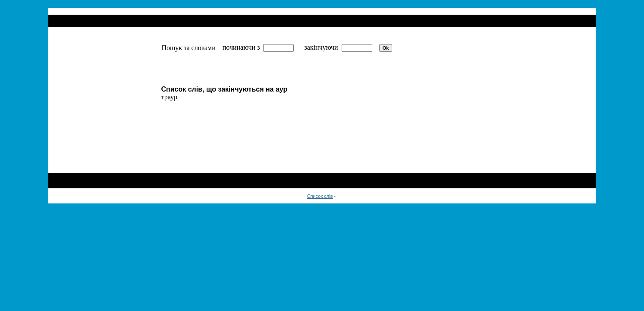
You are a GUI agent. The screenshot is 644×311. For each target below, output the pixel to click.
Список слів (320, 196)
